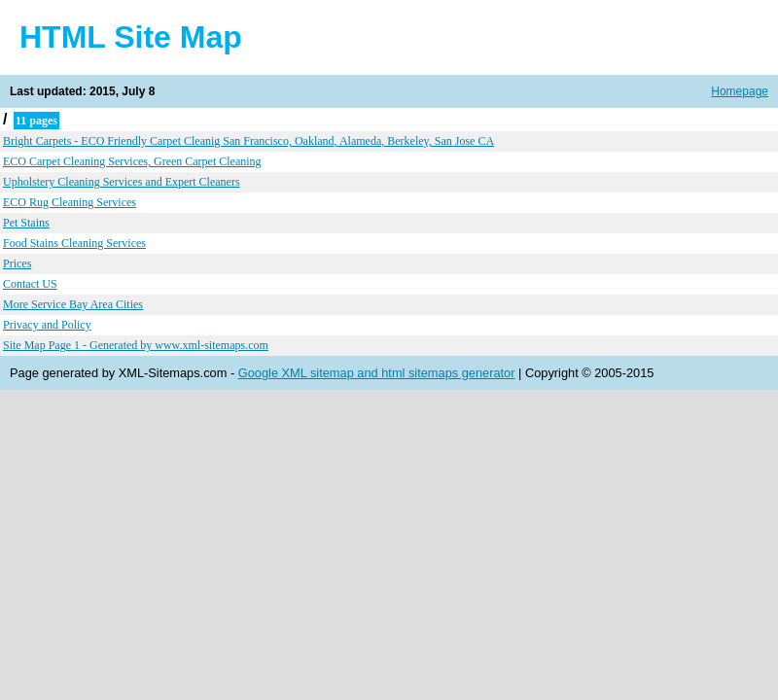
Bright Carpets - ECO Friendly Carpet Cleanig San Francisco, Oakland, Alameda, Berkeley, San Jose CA (248, 141)
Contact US (30, 284)
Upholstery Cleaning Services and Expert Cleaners (122, 182)
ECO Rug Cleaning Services (70, 202)
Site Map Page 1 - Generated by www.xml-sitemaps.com (136, 345)
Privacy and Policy (47, 325)
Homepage (740, 91)
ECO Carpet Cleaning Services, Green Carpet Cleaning (132, 161)
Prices (17, 263)
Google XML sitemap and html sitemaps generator (377, 373)
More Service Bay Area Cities (73, 304)
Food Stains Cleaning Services (74, 243)
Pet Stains (26, 223)
